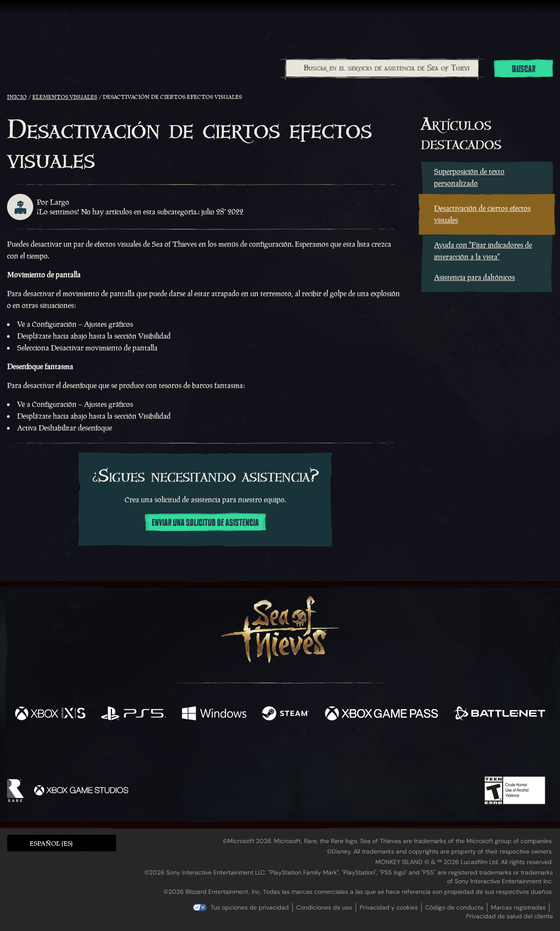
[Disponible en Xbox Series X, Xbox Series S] (50, 714)
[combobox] (382, 68)
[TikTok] (340, 751)
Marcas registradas (518, 907)
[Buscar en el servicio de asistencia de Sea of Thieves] (382, 68)
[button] (62, 843)
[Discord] (315, 752)
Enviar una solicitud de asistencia (205, 523)
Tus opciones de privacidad (250, 907)
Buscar (524, 69)
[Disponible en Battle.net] (499, 714)
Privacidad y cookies (389, 907)
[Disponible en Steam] (286, 714)
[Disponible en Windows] (214, 714)
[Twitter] (215, 751)
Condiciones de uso (324, 907)
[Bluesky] (364, 752)
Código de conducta (454, 907)
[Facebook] (192, 750)
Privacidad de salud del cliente (509, 916)
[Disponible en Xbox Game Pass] (381, 714)
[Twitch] (241, 751)
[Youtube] (278, 751)
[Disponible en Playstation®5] (134, 714)
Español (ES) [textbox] (51, 843)
